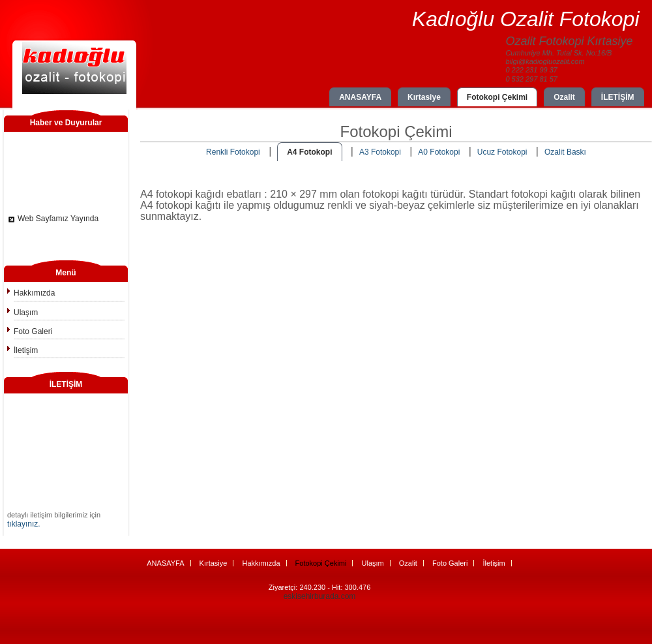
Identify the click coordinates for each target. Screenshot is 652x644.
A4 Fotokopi (309, 152)
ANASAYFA (360, 97)
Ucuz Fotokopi (502, 152)
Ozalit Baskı (565, 152)
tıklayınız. (24, 524)
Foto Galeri (33, 331)
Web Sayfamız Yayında (58, 221)
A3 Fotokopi (380, 152)
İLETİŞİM (618, 97)
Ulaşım (26, 313)
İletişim (26, 350)
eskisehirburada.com (320, 596)
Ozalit (564, 97)
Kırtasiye (424, 97)
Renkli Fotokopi (233, 152)
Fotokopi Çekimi (497, 97)
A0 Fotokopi (439, 152)
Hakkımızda (34, 293)
